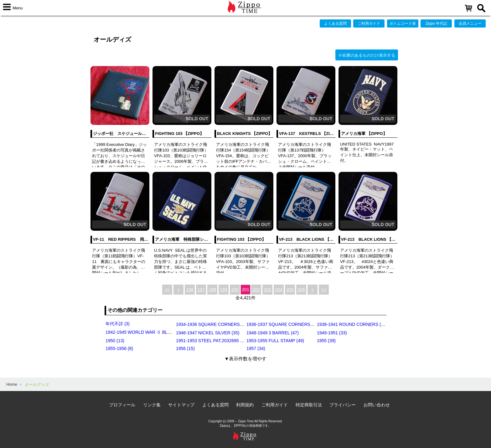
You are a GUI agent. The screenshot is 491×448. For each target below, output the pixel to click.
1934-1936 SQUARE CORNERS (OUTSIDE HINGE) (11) (232, 324)
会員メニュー (470, 23)
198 (212, 290)
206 (301, 290)
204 (279, 290)
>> (324, 290)
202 (256, 290)
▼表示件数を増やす (246, 359)
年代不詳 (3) (118, 324)
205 (290, 290)
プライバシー (343, 405)
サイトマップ (181, 405)
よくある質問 (335, 23)
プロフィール (122, 405)
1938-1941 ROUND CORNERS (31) (352, 324)
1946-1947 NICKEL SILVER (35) (208, 333)
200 (235, 290)
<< (167, 290)
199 (223, 290)
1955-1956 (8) (119, 348)
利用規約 (245, 405)
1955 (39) (326, 341)
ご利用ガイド (369, 23)
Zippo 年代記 (436, 23)
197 (201, 290)
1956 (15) (185, 348)
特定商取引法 (309, 405)
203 (267, 290)
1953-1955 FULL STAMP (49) (275, 341)
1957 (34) (256, 348)
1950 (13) (115, 341)
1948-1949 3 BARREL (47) (273, 333)
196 (190, 290)
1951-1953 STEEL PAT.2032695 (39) (212, 341)
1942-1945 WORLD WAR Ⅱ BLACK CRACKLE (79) (156, 332)
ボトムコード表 (403, 23)
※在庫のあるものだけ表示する (367, 55)
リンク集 (152, 405)
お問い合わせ (377, 405)
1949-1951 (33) (332, 333)
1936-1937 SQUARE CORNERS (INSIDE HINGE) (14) (300, 324)
